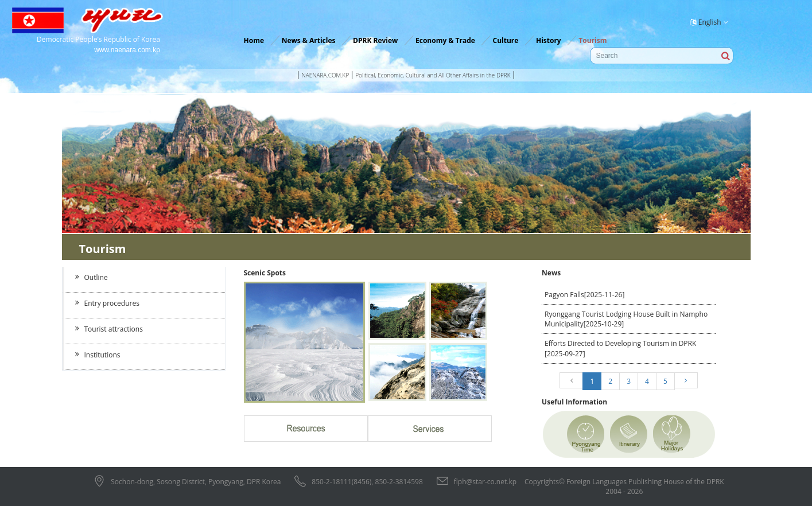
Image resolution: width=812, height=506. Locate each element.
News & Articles (309, 40)
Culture (505, 40)
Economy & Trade (445, 40)
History (549, 40)
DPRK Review (375, 40)
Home (254, 40)
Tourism (593, 40)
